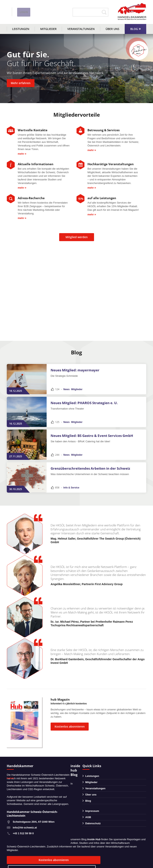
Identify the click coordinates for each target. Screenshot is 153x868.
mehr (21, 154)
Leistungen (21, 29)
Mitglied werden (77, 237)
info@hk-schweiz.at (19, 15)
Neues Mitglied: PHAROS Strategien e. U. (84, 403)
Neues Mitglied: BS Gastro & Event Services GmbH (92, 436)
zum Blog (75, 860)
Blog (134, 29)
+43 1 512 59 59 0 (23, 833)
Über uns (112, 29)
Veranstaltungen (81, 29)
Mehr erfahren (21, 83)
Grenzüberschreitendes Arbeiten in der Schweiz (90, 468)
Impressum (92, 811)
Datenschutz (93, 823)
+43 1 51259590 (24, 10)
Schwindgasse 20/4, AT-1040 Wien (34, 822)
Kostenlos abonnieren (70, 726)
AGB (88, 817)
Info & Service (71, 488)
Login (61, 12)
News (66, 389)
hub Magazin (60, 699)
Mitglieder (48, 29)
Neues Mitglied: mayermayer (75, 370)
